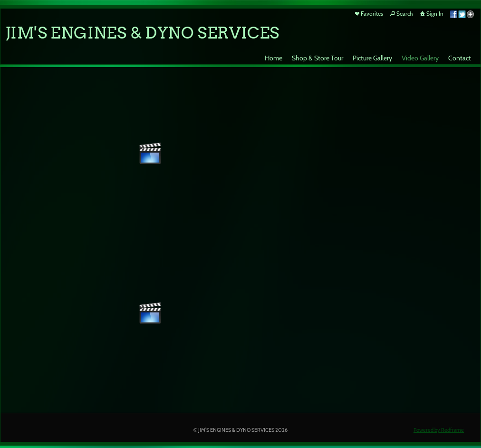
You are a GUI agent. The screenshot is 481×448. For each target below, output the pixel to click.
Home (274, 58)
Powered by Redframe (439, 430)
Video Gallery (420, 58)
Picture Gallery (372, 58)
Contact (460, 58)
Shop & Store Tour (317, 58)
